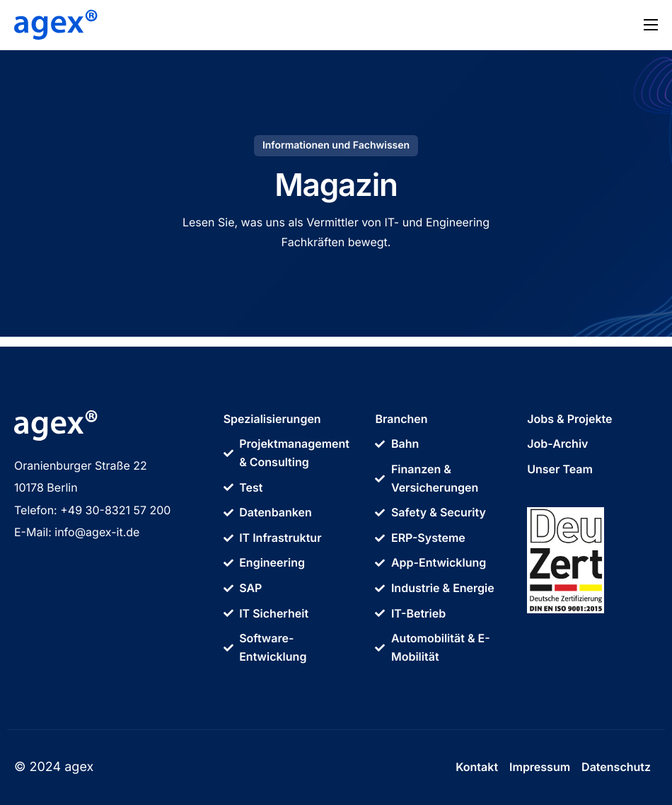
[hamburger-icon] (651, 25)
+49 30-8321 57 (105, 510)
